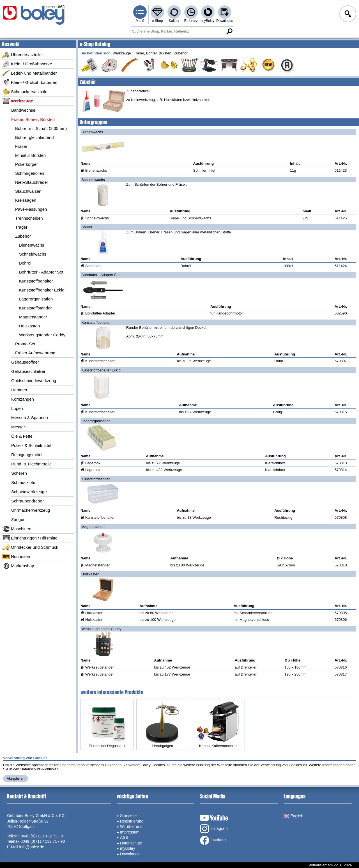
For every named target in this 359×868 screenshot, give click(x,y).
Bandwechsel (24, 110)
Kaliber (174, 21)
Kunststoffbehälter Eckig (42, 290)
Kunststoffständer (35, 308)
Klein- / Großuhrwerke (27, 64)
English (293, 816)
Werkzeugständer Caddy (42, 335)
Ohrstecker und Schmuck (30, 547)
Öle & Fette (22, 436)
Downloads (225, 21)
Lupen (17, 408)
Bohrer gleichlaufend (34, 137)
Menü (140, 21)
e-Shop (157, 21)
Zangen (18, 519)
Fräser (21, 146)
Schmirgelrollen (30, 173)
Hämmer (19, 390)
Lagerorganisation (36, 299)
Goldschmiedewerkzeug (34, 381)
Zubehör (23, 236)
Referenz (191, 21)
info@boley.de (32, 847)
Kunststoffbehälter (36, 281)
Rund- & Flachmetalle (31, 464)
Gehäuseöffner (25, 362)
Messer (18, 427)
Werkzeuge (18, 101)
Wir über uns (131, 826)
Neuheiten (16, 557)
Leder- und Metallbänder (29, 73)
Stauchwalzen (28, 191)
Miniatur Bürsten (30, 155)
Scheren (19, 473)
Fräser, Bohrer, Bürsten (33, 119)
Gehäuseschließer (28, 371)
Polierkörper (27, 164)
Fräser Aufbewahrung (35, 353)
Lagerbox (93, 463)
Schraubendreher (27, 501)
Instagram (214, 829)
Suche (229, 31)
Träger (21, 227)
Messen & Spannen (30, 418)
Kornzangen (23, 399)
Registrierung (132, 821)
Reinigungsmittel (27, 455)
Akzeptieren (16, 779)
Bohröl (25, 263)
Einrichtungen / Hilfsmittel (30, 538)
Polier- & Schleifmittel (31, 445)
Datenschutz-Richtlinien (39, 769)
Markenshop (18, 566)
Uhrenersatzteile (22, 55)
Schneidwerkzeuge (29, 492)
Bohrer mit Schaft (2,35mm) (41, 128)
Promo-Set (25, 344)
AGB (124, 837)
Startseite (128, 816)
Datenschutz (131, 843)
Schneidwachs (33, 254)
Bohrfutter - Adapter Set (41, 272)
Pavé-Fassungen (31, 209)
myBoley (208, 21)
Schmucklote (23, 482)
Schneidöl (93, 266)
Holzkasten (29, 326)
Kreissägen (26, 200)
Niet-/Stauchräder (32, 182)
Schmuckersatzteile (25, 92)
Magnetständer (33, 317)
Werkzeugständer (100, 667)
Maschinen (17, 529)
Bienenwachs (32, 245)
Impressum (130, 832)
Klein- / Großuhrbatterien (30, 82)
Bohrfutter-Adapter (100, 313)
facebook (213, 840)
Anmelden (347, 15)
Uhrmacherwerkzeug (31, 510)
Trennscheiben (29, 218)
